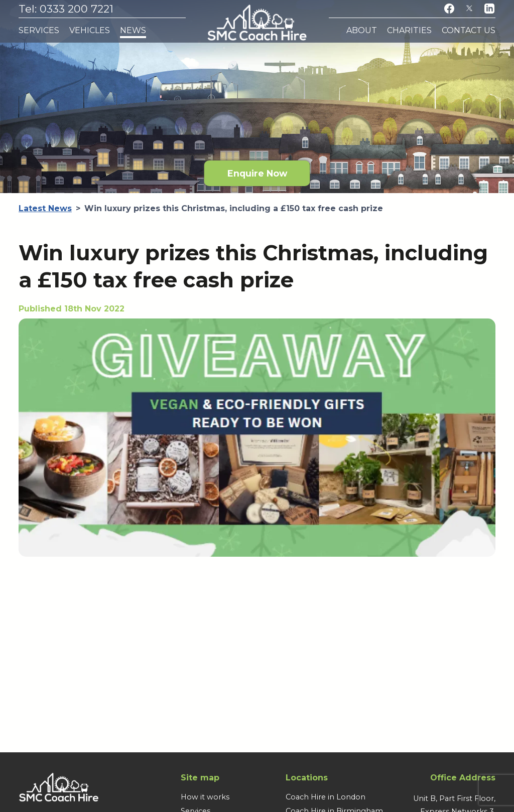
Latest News (45, 208)
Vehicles (90, 31)
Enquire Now (257, 173)
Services (39, 31)
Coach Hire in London (326, 797)
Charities (409, 31)
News (133, 31)
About (362, 31)
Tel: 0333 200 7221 (66, 9)
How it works (205, 797)
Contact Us (469, 31)
